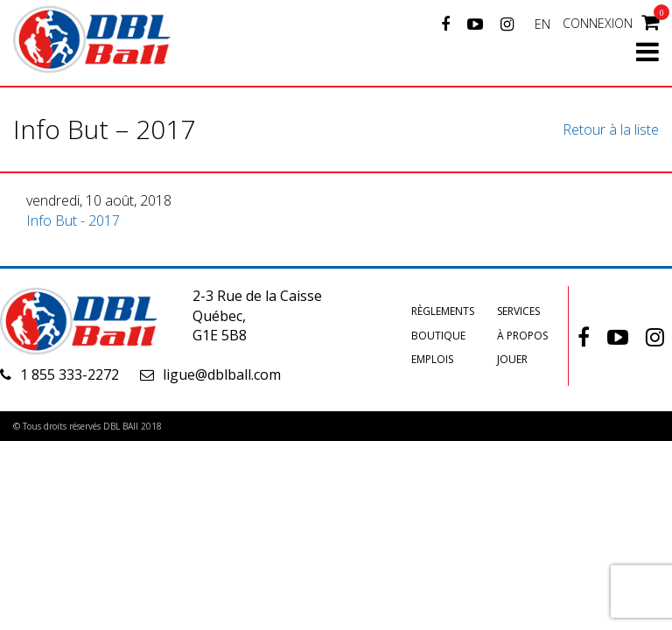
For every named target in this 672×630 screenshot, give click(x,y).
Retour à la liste (611, 129)
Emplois (432, 359)
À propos (522, 336)
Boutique (438, 336)
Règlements (443, 311)
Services (518, 311)
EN (542, 24)
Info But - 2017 (73, 220)
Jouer (512, 359)
